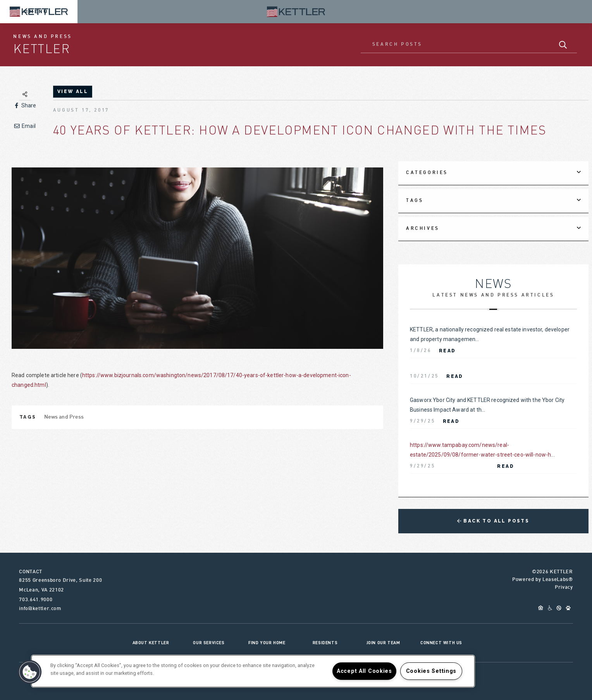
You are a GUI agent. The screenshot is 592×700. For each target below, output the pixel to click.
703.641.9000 (36, 600)
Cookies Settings (431, 671)
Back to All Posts (493, 521)
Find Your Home (267, 643)
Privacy (564, 588)
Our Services (209, 643)
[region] (253, 671)
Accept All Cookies (364, 671)
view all (73, 91)
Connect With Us (441, 643)
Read (447, 351)
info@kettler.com (40, 609)
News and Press (64, 417)
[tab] (493, 173)
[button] (30, 672)
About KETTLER (151, 643)
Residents (325, 643)
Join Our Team (383, 643)
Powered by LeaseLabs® (543, 580)
